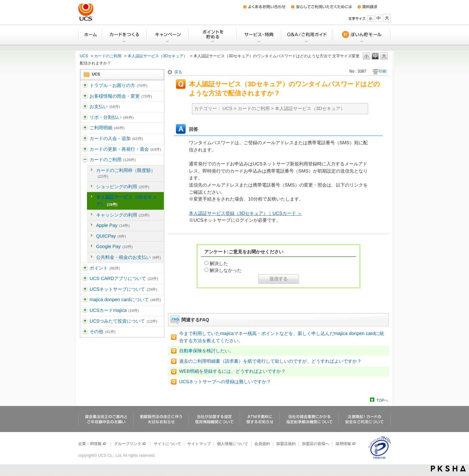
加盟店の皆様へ (316, 444)
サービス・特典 (259, 35)
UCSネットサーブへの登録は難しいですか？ (225, 382)
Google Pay (114, 246)
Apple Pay (113, 225)
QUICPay (111, 236)
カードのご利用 (108, 56)
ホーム (90, 35)
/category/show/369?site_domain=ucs (85, 289)
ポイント (105, 268)
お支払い (105, 106)
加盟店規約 (286, 444)
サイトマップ (199, 444)
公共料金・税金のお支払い (128, 257)
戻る (178, 72)
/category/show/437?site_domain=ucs (85, 321)
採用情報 (346, 444)
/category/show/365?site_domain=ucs (85, 149)
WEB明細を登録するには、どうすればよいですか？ (232, 371)
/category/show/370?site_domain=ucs (85, 300)
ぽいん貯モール (362, 35)
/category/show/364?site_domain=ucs (85, 139)
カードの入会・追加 (116, 138)
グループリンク (130, 444)
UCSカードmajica (114, 310)
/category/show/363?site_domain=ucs (85, 128)
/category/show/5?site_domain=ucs (85, 86)
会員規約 (262, 444)
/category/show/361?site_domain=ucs (85, 107)
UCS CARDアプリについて (124, 278)
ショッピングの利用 (123, 187)
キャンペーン (168, 35)
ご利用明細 (107, 128)
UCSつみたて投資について (123, 321)
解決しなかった (226, 270)
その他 (102, 331)
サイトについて (167, 444)
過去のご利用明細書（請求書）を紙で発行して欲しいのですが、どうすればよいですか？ (270, 361)
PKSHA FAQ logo (448, 469)
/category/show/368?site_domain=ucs (85, 279)
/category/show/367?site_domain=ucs (85, 268)
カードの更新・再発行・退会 (125, 149)
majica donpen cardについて (125, 300)
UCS (84, 56)
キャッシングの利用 (123, 215)
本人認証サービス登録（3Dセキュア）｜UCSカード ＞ (245, 213)
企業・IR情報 (92, 444)
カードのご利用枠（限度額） (126, 173)
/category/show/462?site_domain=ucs (85, 311)
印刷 (383, 71)
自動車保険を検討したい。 (206, 351)
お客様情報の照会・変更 (121, 96)
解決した (219, 263)
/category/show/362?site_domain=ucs (85, 118)
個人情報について (233, 444)
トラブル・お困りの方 (118, 85)
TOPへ (382, 400)
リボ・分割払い (112, 117)
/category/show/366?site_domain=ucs (85, 160)
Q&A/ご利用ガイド (307, 35)
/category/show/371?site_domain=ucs (85, 332)
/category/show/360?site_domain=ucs (85, 96)
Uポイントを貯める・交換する (213, 35)
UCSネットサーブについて (123, 289)
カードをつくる (125, 35)
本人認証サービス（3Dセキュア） (157, 56)
